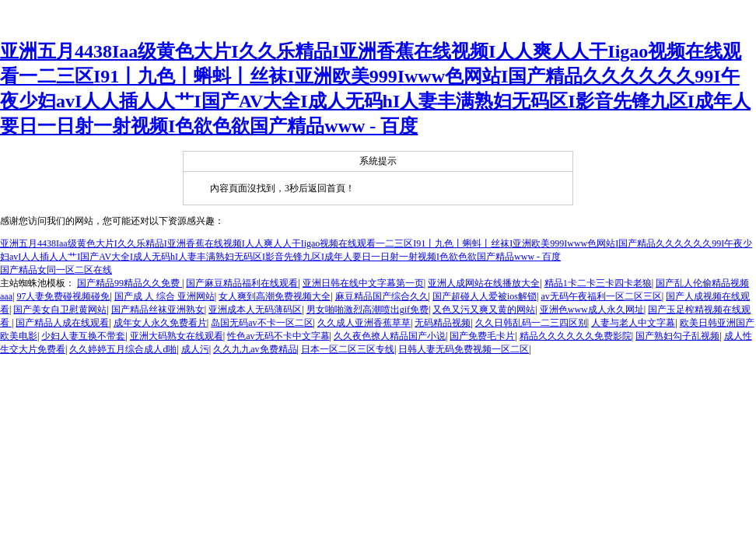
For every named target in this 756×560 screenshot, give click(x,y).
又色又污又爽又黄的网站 (484, 310)
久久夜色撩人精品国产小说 (390, 336)
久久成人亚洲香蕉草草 (364, 323)
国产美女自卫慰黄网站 (60, 310)
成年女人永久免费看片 (160, 323)
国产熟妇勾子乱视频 (677, 336)
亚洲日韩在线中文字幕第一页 (363, 283)
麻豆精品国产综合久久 (382, 296)
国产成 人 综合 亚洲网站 (164, 296)
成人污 (195, 349)
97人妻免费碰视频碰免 (63, 296)
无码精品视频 (443, 323)
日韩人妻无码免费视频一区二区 (464, 349)
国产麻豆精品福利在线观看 (242, 283)
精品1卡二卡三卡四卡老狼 (598, 283)
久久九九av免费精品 (255, 349)
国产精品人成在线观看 (62, 323)
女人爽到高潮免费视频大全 (275, 296)
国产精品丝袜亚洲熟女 (158, 310)
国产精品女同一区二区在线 (56, 270)
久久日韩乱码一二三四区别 (531, 323)
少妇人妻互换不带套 (83, 336)
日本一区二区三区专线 (348, 349)
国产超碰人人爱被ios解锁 (485, 296)
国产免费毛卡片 (482, 336)
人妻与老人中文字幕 (633, 323)
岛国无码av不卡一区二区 (262, 323)
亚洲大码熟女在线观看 (177, 336)
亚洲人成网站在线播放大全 (484, 283)
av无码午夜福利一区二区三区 (601, 296)
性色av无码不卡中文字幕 (278, 336)
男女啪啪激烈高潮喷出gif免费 (367, 310)
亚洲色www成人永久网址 (592, 310)
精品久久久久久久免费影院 (576, 336)
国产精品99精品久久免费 (129, 283)
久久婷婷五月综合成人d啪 (123, 349)
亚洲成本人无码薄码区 (255, 310)
